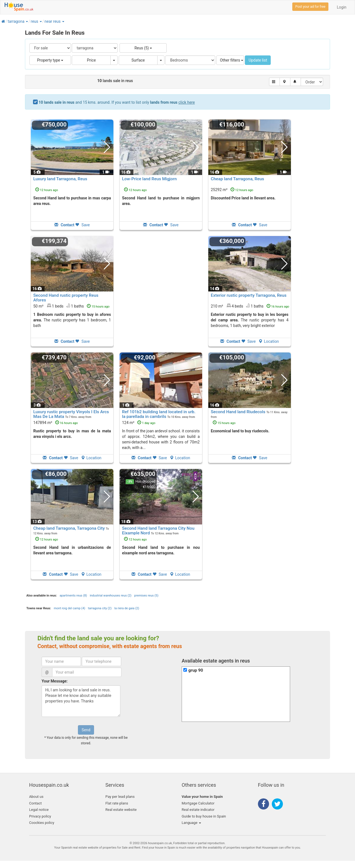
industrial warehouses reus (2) (111, 596)
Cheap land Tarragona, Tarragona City (69, 528)
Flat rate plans (117, 803)
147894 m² (56, 423)
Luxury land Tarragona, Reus (60, 179)
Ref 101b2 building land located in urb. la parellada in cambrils (159, 414)
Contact (35, 803)
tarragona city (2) (100, 608)
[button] (27, 21)
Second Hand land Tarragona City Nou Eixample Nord (158, 531)
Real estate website (121, 810)
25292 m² (232, 190)
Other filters (232, 60)
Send (86, 730)
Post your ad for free (310, 7)
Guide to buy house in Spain (204, 816)
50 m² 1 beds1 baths (71, 306)
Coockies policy (42, 823)
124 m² (139, 423)
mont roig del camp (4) (69, 608)
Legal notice (39, 810)
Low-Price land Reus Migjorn (149, 179)
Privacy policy (40, 816)
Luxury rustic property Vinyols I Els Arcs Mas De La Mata (71, 414)
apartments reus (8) (73, 596)
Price (92, 60)
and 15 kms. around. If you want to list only (117, 102)
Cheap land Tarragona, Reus (237, 179)
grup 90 (196, 670)
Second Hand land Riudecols (238, 412)
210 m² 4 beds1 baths (250, 306)
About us (36, 797)
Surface (138, 60)
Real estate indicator (198, 810)
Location (269, 341)
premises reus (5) (146, 596)
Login (342, 7)
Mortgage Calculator (198, 803)
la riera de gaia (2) (127, 608)
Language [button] (191, 823)
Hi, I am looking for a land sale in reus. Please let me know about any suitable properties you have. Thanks (81, 701)
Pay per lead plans (120, 797)
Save (82, 225)
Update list (258, 60)
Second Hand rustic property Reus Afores (66, 298)
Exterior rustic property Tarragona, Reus (249, 295)
